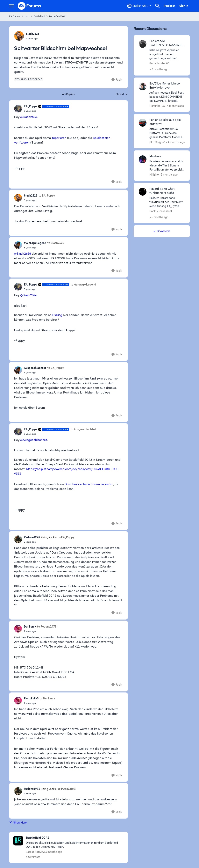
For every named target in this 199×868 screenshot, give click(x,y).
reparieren (59, 138)
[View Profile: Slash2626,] (19, 36)
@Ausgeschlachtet (34, 440)
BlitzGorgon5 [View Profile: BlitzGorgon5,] (157, 142)
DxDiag (57, 315)
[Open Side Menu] (11, 6)
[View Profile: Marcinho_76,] (143, 86)
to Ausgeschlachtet (83, 429)
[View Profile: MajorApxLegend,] (18, 245)
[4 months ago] (175, 106)
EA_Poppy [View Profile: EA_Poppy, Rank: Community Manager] (31, 106)
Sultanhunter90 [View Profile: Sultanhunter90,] (159, 63)
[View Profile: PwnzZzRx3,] (18, 701)
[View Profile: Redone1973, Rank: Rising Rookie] (18, 539)
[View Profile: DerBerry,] (18, 629)
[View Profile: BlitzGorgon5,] (143, 123)
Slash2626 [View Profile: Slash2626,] (33, 34)
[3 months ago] (159, 69)
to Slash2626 (56, 243)
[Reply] (117, 80)
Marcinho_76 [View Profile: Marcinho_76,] (157, 106)
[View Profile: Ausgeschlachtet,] (18, 370)
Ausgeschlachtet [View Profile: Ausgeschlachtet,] (35, 368)
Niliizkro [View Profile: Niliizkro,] (154, 175)
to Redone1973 (47, 627)
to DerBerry (47, 698)
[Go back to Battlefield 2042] (75, 838)
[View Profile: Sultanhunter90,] (143, 44)
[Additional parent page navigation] (27, 16)
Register (169, 6)
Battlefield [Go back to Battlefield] (39, 16)
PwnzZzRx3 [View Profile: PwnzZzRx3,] (31, 698)
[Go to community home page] (30, 6)
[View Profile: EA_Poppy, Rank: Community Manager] (18, 109)
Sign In (184, 6)
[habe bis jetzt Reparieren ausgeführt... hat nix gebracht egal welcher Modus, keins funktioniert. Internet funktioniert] (167, 54)
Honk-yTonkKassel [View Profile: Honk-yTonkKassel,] (161, 211)
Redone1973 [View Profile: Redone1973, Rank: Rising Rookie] (32, 537)
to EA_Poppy (47, 196)
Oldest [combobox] (122, 94)
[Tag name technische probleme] (29, 79)
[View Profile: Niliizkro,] (143, 159)
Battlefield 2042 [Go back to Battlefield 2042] (58, 16)
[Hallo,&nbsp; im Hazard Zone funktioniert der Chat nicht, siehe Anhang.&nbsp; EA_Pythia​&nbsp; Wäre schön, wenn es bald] (167, 202)
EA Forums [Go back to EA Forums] (15, 16)
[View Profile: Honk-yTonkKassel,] (143, 192)
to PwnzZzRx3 (67, 789)
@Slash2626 (29, 117)
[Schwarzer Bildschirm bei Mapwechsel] (47, 111)
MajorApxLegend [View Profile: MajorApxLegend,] (35, 243)
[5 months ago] (169, 175)
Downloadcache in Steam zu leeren (89, 484)
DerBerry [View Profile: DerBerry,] (30, 627)
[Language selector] (139, 6)
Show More (18, 822)
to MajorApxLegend (83, 285)
